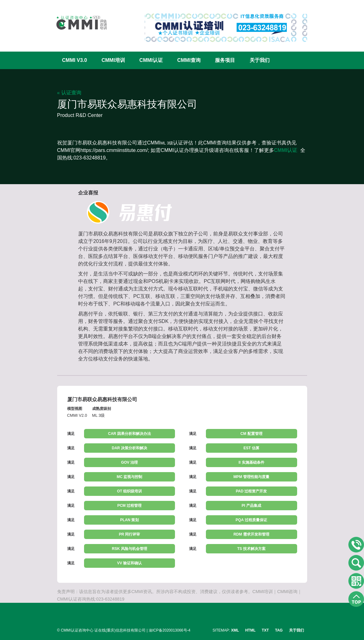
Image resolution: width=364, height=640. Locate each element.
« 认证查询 (69, 93)
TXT (265, 630)
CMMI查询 (189, 60)
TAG (279, 630)
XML (235, 630)
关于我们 (260, 60)
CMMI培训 (113, 60)
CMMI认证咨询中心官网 (77, 23)
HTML (250, 630)
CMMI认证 (151, 60)
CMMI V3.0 (75, 60)
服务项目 (225, 60)
